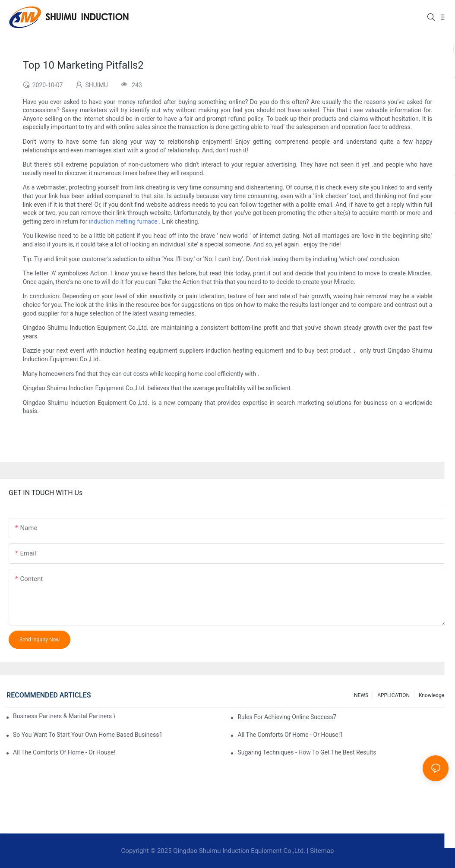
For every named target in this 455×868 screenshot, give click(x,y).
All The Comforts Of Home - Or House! (64, 752)
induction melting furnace (123, 221)
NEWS (361, 695)
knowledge (431, 695)
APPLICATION (393, 695)
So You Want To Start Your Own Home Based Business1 (88, 735)
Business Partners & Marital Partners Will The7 (64, 716)
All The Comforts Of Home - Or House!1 (290, 735)
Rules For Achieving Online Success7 (287, 717)
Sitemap (322, 851)
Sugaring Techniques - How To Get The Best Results (307, 752)
